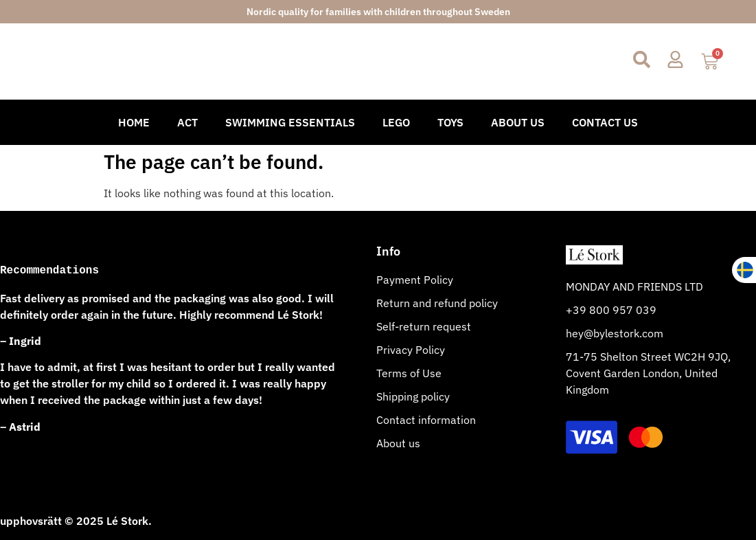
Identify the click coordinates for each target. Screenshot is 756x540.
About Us (518, 122)
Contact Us (605, 122)
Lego (396, 122)
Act (187, 122)
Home (134, 122)
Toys (450, 122)
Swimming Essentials (290, 122)
